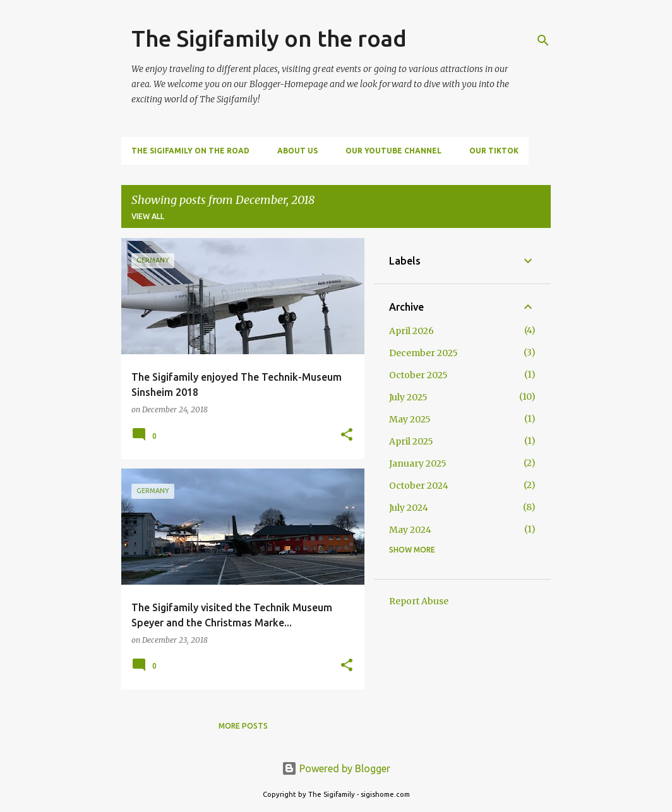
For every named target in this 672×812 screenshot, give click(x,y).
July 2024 (409, 508)
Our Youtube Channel (393, 151)
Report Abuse (419, 601)
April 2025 (411, 441)
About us (297, 151)
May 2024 (410, 530)
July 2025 (408, 397)
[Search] (543, 40)
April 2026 (411, 331)
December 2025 (423, 353)
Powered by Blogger (336, 768)
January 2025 (418, 463)
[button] (347, 435)
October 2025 (418, 375)
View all (148, 216)
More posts (243, 726)
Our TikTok (494, 151)
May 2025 (410, 419)
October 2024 (419, 486)
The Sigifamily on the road (269, 38)
